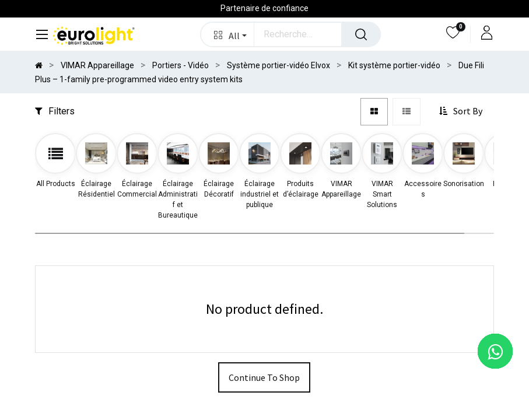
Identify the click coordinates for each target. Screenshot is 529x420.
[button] (228, 34)
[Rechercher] (361, 34)
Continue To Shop (264, 377)
